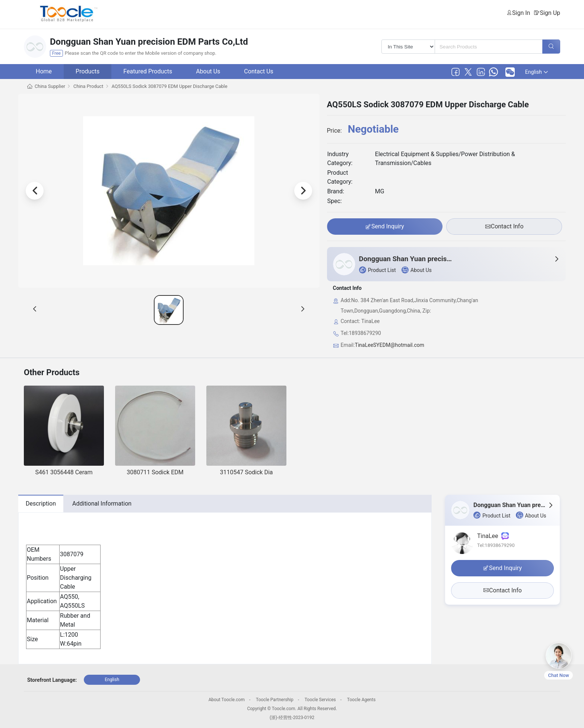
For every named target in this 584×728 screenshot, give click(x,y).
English (537, 72)
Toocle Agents (361, 700)
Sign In (521, 13)
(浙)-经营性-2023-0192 (292, 718)
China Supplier (50, 86)
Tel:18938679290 (496, 545)
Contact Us (259, 71)
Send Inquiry (385, 227)
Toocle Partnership (275, 700)
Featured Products (148, 71)
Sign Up (550, 13)
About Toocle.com (227, 700)
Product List (377, 270)
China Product (88, 86)
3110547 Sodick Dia (247, 472)
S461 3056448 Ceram (64, 472)
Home (44, 71)
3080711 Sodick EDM (155, 472)
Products (88, 71)
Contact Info (504, 227)
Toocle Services (320, 700)
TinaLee (493, 536)
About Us (208, 71)
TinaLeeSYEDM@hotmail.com (390, 345)
